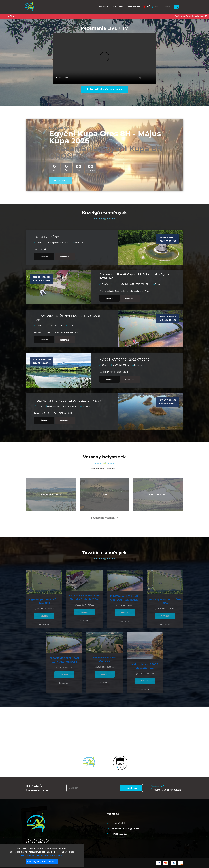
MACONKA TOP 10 (121, 365)
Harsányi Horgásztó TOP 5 (59, 243)
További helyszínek (103, 518)
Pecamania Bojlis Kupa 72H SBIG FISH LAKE (131, 284)
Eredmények (134, 7)
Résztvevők (65, 257)
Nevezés (44, 257)
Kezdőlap (103, 7)
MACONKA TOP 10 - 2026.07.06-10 (125, 360)
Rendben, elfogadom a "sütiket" (42, 862)
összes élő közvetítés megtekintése (105, 89)
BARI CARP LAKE (55, 326)
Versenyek (118, 7)
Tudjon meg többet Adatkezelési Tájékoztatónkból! (42, 855)
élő (147, 7)
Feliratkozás (131, 788)
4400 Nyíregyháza (119, 834)
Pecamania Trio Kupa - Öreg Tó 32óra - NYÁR (67, 401)
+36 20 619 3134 (168, 790)
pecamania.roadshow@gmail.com (126, 829)
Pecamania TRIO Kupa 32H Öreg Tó (62, 406)
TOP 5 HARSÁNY (47, 237)
